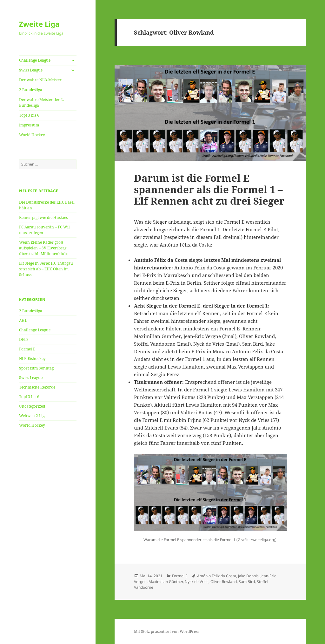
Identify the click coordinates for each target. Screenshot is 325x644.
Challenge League (35, 60)
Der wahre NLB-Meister (40, 80)
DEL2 (24, 339)
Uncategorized (32, 406)
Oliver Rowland (224, 582)
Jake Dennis (248, 576)
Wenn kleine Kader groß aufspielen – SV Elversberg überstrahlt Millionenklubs (44, 248)
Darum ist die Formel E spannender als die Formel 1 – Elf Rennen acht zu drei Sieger (209, 189)
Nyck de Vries (197, 582)
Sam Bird (247, 582)
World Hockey (32, 135)
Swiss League (31, 70)
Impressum (29, 125)
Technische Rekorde (37, 387)
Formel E (27, 349)
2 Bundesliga (31, 90)
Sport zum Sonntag (36, 368)
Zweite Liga (39, 24)
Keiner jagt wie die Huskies (43, 217)
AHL (23, 320)
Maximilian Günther (166, 582)
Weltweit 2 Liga (33, 416)
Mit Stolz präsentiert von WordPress (166, 631)
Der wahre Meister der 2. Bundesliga (41, 102)
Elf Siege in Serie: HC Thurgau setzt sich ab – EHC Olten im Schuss (46, 269)
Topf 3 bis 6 (29, 115)
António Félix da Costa (217, 576)
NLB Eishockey (32, 359)
